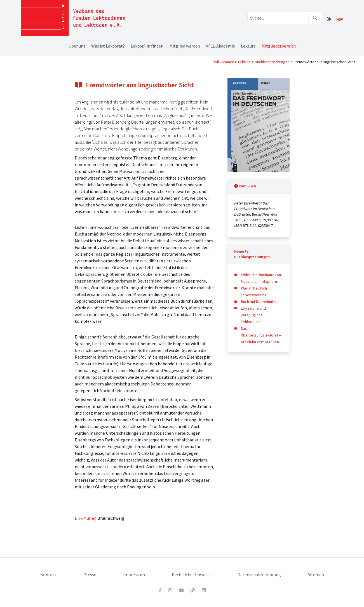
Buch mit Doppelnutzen (260, 302)
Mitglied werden (185, 46)
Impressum (134, 575)
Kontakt (48, 575)
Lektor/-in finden (147, 46)
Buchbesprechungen (272, 62)
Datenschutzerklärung (259, 575)
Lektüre (248, 46)
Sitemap (316, 575)
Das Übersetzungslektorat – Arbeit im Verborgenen (261, 335)
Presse (90, 575)
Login (338, 19)
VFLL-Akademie (220, 46)
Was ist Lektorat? (108, 46)
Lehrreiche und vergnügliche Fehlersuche (253, 315)
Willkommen (224, 62)
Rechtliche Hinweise (191, 575)
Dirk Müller (85, 518)
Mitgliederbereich (279, 46)
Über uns (77, 46)
